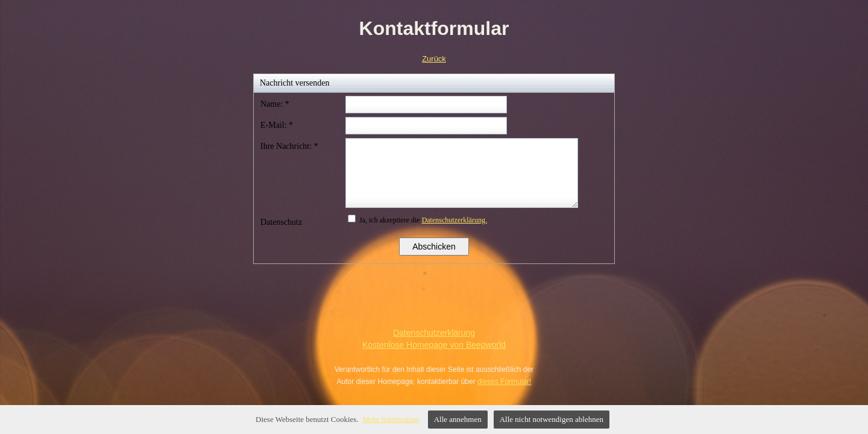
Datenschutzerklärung (434, 333)
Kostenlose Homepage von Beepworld (434, 345)
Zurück (434, 59)
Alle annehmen (458, 419)
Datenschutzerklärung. (454, 220)
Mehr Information (391, 419)
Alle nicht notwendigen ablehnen (552, 419)
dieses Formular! (504, 382)
